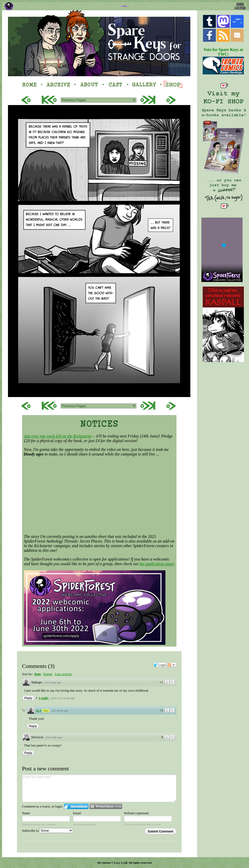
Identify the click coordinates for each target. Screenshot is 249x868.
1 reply (44, 698)
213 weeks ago (53, 682)
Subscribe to (48, 831)
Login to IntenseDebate (76, 806)
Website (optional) (136, 813)
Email (77, 813)
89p (46, 711)
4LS (39, 710)
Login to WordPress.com (106, 806)
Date (38, 674)
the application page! (157, 564)
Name (26, 813)
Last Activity (63, 674)
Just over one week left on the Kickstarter (58, 436)
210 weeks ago (54, 737)
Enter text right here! (99, 788)
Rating (48, 674)
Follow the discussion (172, 665)
